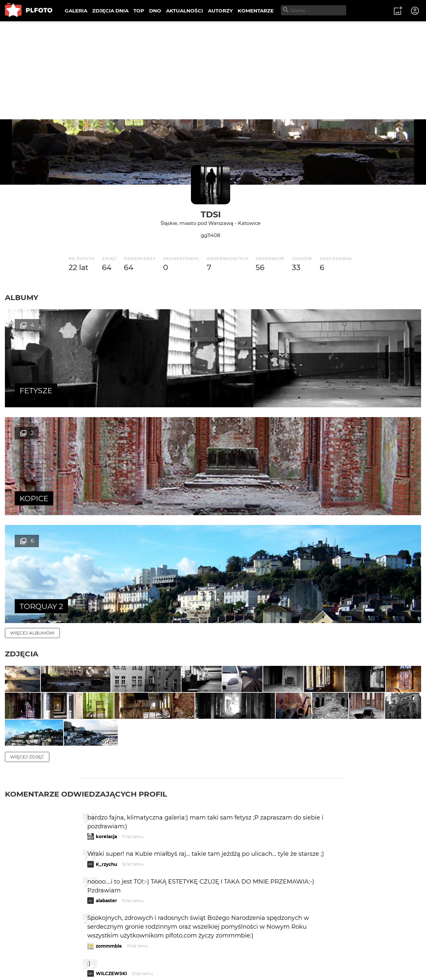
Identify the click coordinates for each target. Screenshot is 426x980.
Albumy (22, 297)
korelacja (106, 688)
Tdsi (211, 214)
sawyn (103, 853)
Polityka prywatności (72, 965)
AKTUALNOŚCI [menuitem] (185, 11)
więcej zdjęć (27, 608)
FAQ (95, 954)
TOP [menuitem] (139, 11)
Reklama (122, 954)
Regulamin (23, 965)
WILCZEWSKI (111, 825)
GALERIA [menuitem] (76, 11)
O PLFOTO (23, 954)
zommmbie (109, 797)
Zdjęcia (22, 438)
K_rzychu (106, 716)
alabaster (106, 752)
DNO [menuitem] (155, 11)
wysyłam (321, 880)
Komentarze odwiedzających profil (86, 645)
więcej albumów (32, 417)
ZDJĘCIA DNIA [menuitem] (110, 11)
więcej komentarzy (36, 908)
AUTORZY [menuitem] (220, 11)
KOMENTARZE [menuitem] (256, 11)
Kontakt (154, 954)
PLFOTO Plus (63, 954)
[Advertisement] (213, 70)
